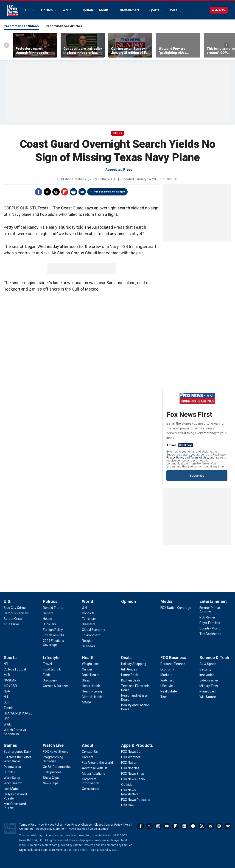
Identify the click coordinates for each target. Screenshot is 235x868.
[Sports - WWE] (7, 724)
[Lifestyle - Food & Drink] (52, 669)
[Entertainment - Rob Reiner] (207, 617)
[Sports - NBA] (7, 691)
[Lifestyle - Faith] (46, 675)
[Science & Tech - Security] (205, 669)
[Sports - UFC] (7, 719)
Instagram (158, 826)
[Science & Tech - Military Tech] (209, 686)
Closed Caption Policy (108, 825)
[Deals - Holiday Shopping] (134, 664)
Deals (126, 658)
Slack (193, 826)
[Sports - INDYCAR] (10, 686)
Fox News (13, 10)
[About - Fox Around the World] (97, 763)
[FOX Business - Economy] (167, 669)
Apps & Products (137, 745)
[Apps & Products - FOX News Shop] (133, 774)
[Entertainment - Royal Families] (210, 623)
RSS (202, 826)
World (67, 10)
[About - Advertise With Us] (95, 768)
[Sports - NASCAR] (10, 680)
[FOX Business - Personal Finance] (173, 664)
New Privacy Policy (51, 825)
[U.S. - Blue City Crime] (15, 608)
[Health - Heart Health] (91, 686)
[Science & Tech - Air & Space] (208, 664)
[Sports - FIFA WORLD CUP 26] (18, 713)
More (173, 10)
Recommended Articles (64, 26)
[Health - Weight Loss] (91, 664)
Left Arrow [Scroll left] (6, 45)
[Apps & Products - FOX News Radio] (133, 779)
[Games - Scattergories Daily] (17, 752)
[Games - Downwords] (12, 767)
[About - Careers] (88, 757)
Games (10, 745)
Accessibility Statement (51, 829)
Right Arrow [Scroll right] (227, 45)
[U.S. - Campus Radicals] (16, 613)
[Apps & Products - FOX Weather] (131, 757)
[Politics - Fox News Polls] (54, 635)
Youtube (167, 826)
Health (88, 658)
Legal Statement (52, 850)
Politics (47, 10)
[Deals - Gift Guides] (129, 669)
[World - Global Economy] (94, 630)
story (117, 133)
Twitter (47, 192)
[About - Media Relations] (94, 774)
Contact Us (26, 829)
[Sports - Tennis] (8, 708)
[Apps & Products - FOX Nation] (129, 763)
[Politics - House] (48, 619)
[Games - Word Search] (13, 783)
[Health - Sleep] (86, 680)
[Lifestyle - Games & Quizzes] (56, 686)
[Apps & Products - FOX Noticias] (130, 768)
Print (73, 192)
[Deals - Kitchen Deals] (131, 680)
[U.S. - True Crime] (12, 624)
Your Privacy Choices (78, 825)
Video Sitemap (99, 829)
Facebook (39, 192)
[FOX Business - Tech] (164, 697)
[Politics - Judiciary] (49, 624)
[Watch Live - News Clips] (51, 783)
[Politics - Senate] (48, 613)
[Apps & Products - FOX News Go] (131, 752)
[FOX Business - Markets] (166, 675)
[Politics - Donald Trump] (53, 608)
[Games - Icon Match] (12, 789)
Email (82, 192)
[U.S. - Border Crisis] (13, 619)
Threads (56, 192)
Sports (155, 10)
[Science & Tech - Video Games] (209, 680)
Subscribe (197, 476)
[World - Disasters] (89, 624)
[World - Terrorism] (89, 619)
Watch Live (53, 745)
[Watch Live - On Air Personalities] (57, 767)
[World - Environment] (91, 635)
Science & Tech (214, 658)
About (88, 745)
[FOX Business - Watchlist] (167, 680)
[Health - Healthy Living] (92, 691)
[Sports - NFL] (6, 664)
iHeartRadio (228, 826)
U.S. (29, 10)
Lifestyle (51, 658)
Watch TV (219, 10)
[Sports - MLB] (7, 675)
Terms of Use (199, 457)
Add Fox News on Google (109, 192)
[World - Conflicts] (88, 613)
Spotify (219, 826)
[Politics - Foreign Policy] (53, 630)
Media (104, 10)
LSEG (115, 850)
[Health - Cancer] (87, 669)
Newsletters (210, 826)
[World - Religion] (88, 641)
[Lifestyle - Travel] (47, 664)
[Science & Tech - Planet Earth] (208, 691)
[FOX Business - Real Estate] (169, 691)
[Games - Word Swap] (12, 778)
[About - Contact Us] (90, 752)
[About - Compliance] (91, 789)
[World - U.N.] (85, 608)
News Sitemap (78, 829)
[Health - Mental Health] (92, 697)
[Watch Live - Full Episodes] (52, 772)
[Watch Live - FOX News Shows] (56, 752)
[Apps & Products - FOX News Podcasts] (136, 800)
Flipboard (65, 192)
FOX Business (173, 658)
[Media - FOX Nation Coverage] (176, 608)
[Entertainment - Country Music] (210, 628)
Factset (78, 845)
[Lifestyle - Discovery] (50, 680)
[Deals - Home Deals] (130, 675)
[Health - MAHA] (87, 702)
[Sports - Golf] (7, 702)
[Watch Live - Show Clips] (51, 778)
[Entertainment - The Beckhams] (210, 634)
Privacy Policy (175, 457)
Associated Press (119, 170)
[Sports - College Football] (15, 669)
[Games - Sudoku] (9, 772)
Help (127, 825)
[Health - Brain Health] (91, 675)
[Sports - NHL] (7, 697)
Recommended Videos (21, 26)
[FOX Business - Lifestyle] (167, 686)
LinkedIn (184, 826)
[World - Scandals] (89, 646)
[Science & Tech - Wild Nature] (208, 697)
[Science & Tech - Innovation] (207, 675)
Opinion (87, 10)
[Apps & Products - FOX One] (127, 805)
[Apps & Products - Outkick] (127, 785)
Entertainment (129, 10)
